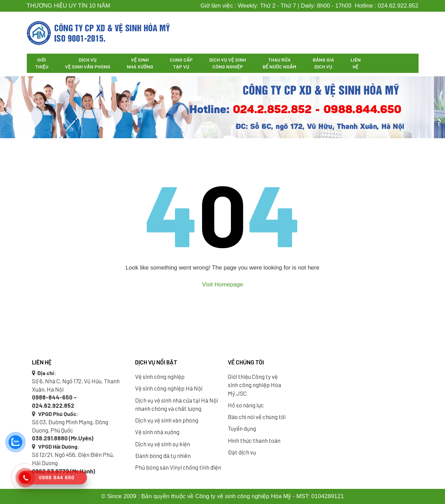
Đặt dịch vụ (242, 452)
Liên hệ (356, 63)
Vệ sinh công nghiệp (160, 376)
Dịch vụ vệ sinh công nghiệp (228, 63)
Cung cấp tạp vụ (181, 63)
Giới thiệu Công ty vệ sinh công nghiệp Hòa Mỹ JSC (254, 385)
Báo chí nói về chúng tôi (257, 417)
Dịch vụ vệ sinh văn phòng (88, 63)
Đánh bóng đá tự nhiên (163, 456)
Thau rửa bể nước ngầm (279, 63)
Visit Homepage (223, 284)
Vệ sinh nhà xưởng (140, 63)
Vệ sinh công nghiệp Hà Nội (169, 388)
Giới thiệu (42, 63)
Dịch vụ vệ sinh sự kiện (163, 444)
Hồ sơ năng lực (246, 405)
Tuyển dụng (242, 428)
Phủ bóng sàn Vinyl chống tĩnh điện (178, 467)
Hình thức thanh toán (254, 440)
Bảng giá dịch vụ (323, 63)
